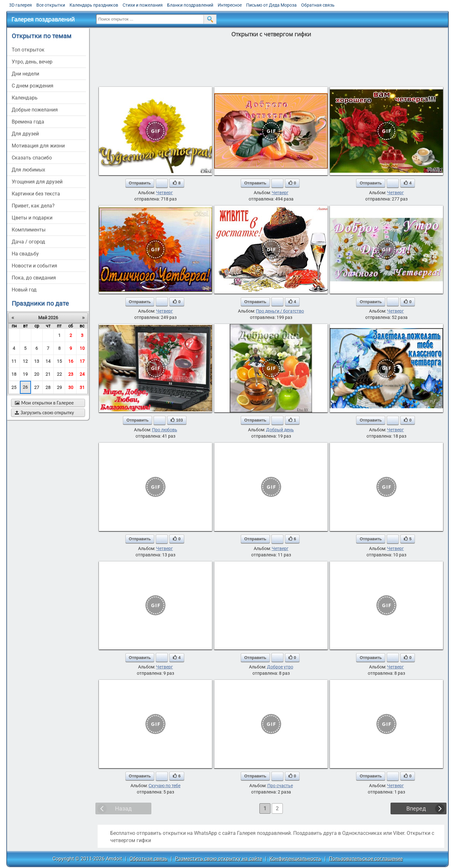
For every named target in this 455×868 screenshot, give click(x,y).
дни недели (25, 74)
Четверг (164, 193)
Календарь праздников (94, 5)
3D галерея (21, 5)
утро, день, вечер (32, 62)
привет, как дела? (33, 206)
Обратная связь (318, 5)
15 (59, 361)
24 (82, 374)
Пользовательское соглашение (366, 859)
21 (48, 374)
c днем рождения (33, 86)
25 (14, 387)
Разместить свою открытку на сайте (218, 859)
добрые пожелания (35, 110)
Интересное (230, 5)
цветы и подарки (32, 218)
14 (48, 361)
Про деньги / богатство (280, 311)
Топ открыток (28, 50)
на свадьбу (25, 254)
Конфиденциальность (295, 859)
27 (37, 387)
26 (25, 387)
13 (37, 361)
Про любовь (165, 430)
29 (59, 387)
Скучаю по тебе (164, 786)
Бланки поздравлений (190, 5)
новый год (24, 290)
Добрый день (280, 430)
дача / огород (28, 242)
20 (37, 374)
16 (71, 361)
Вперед (416, 808)
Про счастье (280, 786)
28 (48, 387)
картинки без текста (36, 194)
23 (71, 374)
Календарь (25, 98)
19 (25, 374)
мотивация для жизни (38, 146)
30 (71, 387)
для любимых (28, 170)
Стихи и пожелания (143, 5)
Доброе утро (280, 667)
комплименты (29, 230)
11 (14, 361)
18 (14, 374)
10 (82, 348)
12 (25, 361)
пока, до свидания (34, 278)
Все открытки (51, 5)
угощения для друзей (37, 182)
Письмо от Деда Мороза (271, 5)
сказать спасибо (32, 158)
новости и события (34, 266)
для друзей (25, 134)
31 (82, 387)
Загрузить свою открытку (44, 413)
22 (59, 374)
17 (82, 361)
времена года (28, 122)
